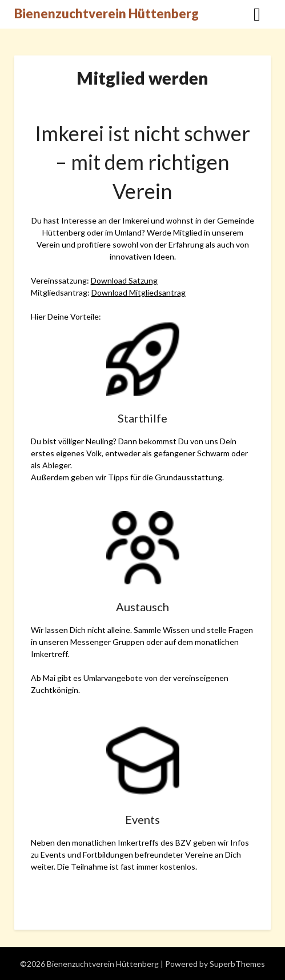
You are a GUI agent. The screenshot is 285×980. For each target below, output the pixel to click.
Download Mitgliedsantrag (139, 292)
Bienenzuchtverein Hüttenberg (107, 13)
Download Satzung (124, 280)
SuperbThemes (237, 964)
